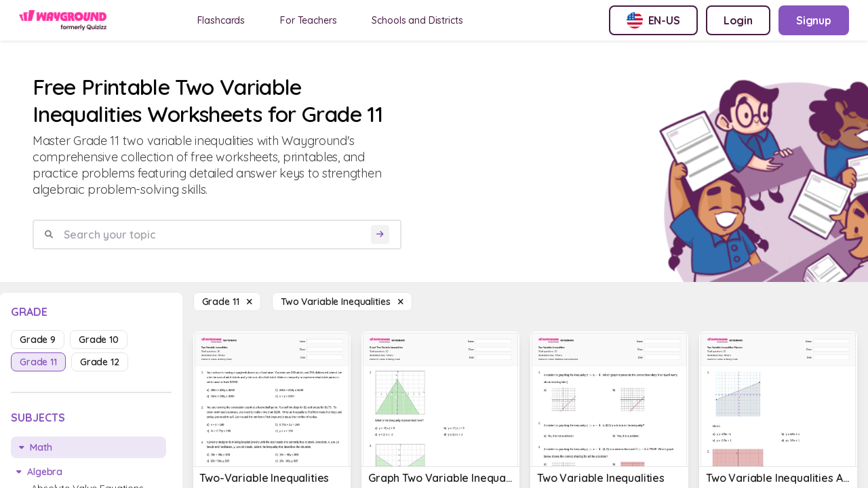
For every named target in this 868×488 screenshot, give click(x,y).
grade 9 (38, 340)
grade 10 (99, 340)
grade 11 (38, 362)
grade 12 (100, 362)
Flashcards (221, 20)
